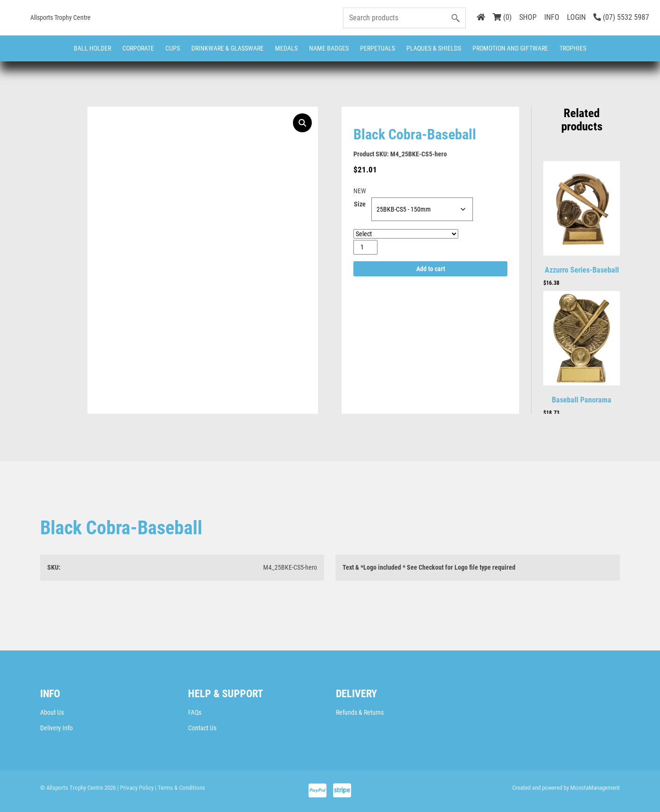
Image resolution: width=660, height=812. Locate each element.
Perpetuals (377, 48)
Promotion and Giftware (510, 48)
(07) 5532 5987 (621, 17)
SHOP (528, 17)
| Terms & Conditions (180, 788)
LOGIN (576, 17)
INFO (552, 17)
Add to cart (431, 269)
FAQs (195, 712)
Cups (173, 48)
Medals (286, 48)
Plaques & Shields (434, 48)
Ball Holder (92, 48)
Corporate (138, 48)
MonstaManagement (595, 788)
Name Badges (329, 48)
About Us (52, 712)
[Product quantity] (365, 247)
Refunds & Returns (360, 712)
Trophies (573, 48)
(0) (502, 17)
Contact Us (202, 728)
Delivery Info (56, 728)
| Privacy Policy (135, 788)
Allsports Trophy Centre (60, 17)
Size (360, 204)
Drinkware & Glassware (227, 48)
